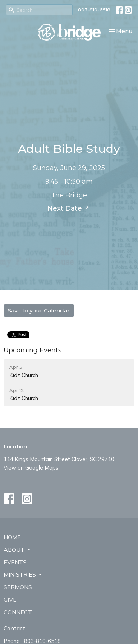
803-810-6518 (94, 10)
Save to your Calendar (39, 311)
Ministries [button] (23, 574)
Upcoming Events (33, 350)
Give (10, 600)
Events (15, 562)
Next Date (69, 208)
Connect (18, 612)
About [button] (18, 550)
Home (12, 537)
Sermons (18, 587)
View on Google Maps (31, 468)
